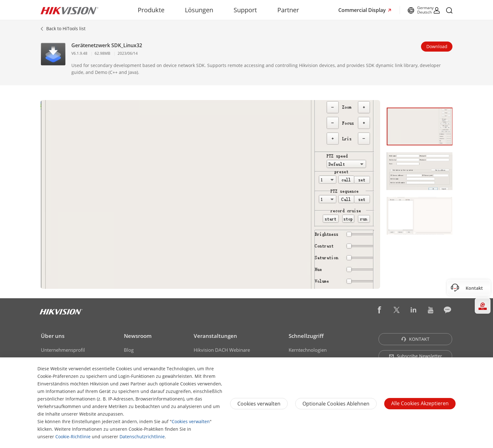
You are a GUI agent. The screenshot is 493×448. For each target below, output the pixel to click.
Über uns (53, 336)
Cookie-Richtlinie (73, 437)
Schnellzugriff (306, 336)
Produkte (151, 10)
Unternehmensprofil (63, 350)
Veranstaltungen (215, 336)
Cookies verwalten (191, 421)
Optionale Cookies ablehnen (336, 404)
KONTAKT (415, 339)
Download (437, 46)
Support (245, 10)
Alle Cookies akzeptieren (420, 403)
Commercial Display (363, 10)
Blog (129, 350)
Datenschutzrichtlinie (142, 437)
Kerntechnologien (308, 350)
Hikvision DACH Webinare (222, 350)
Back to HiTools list (66, 28)
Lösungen (199, 10)
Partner (288, 10)
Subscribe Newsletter (415, 356)
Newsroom (138, 336)
